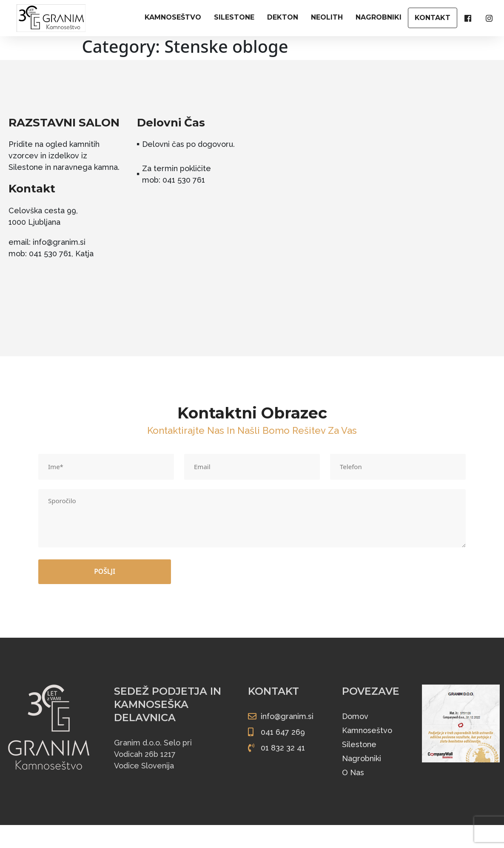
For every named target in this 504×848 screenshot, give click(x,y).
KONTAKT (433, 18)
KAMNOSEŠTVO (173, 17)
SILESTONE (234, 17)
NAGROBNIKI (379, 17)
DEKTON (283, 17)
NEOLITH (327, 17)
